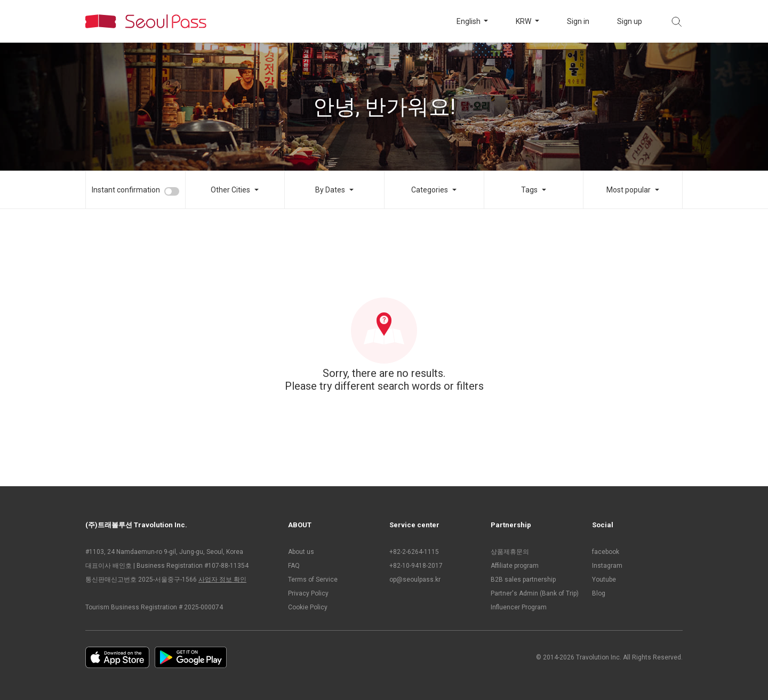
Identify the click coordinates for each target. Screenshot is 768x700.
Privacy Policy (308, 593)
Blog (599, 593)
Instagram (607, 566)
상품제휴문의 (510, 552)
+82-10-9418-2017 (416, 566)
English (469, 21)
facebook (606, 552)
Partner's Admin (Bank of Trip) (535, 593)
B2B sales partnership (523, 580)
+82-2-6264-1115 (414, 552)
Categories (430, 190)
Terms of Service (313, 580)
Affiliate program (515, 566)
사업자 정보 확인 (222, 580)
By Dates (330, 190)
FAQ (294, 566)
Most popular (629, 190)
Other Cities (230, 190)
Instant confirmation (126, 190)
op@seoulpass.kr (415, 580)
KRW (524, 21)
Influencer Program (519, 607)
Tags (529, 190)
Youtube (604, 580)
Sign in (578, 21)
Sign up (630, 21)
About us (301, 552)
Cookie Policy (308, 607)
